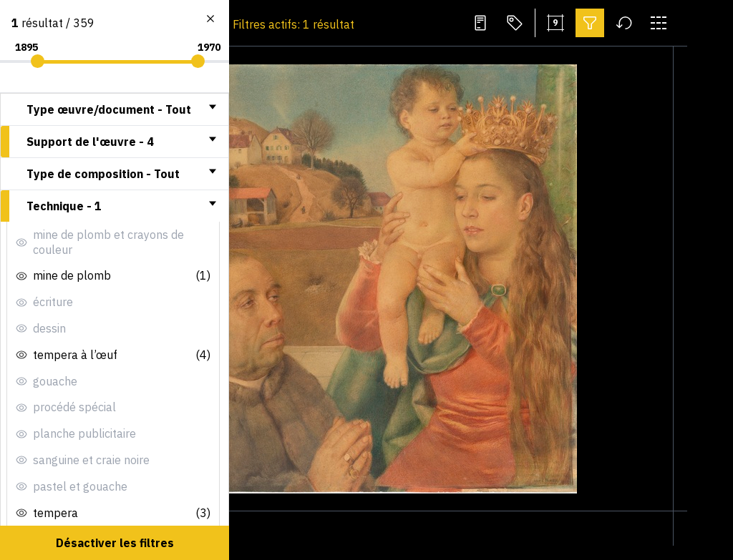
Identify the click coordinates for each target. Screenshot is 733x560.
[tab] (115, 109)
